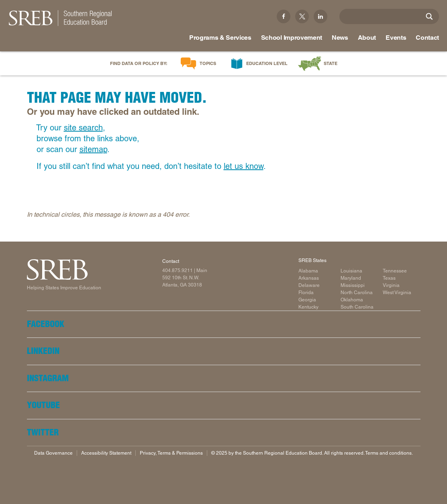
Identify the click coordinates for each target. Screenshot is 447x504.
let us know (244, 166)
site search (83, 128)
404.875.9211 (178, 270)
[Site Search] (429, 16)
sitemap (93, 149)
